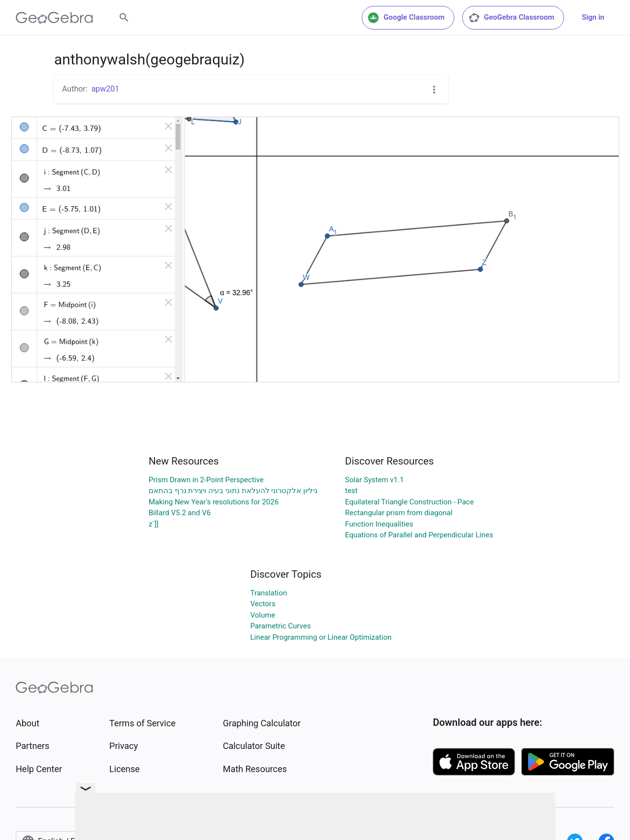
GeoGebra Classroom (511, 18)
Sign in (593, 17)
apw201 (106, 89)
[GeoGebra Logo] (54, 18)
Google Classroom (406, 18)
